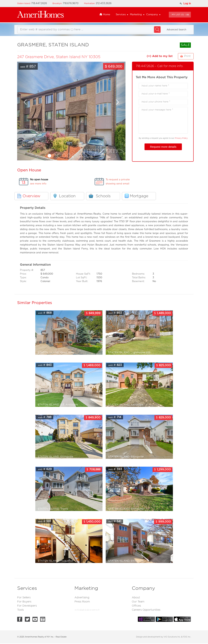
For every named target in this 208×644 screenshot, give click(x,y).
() (178, 15)
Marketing (136, 15)
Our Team (138, 602)
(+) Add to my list (160, 56)
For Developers (27, 606)
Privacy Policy (181, 138)
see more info (38, 184)
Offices (136, 606)
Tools (20, 610)
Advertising (82, 598)
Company (152, 15)
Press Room (82, 602)
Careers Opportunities (146, 610)
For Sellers (24, 598)
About (136, 598)
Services (121, 15)
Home (105, 15)
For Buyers (24, 602)
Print (187, 56)
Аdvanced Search (176, 30)
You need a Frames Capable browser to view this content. (71, 111)
